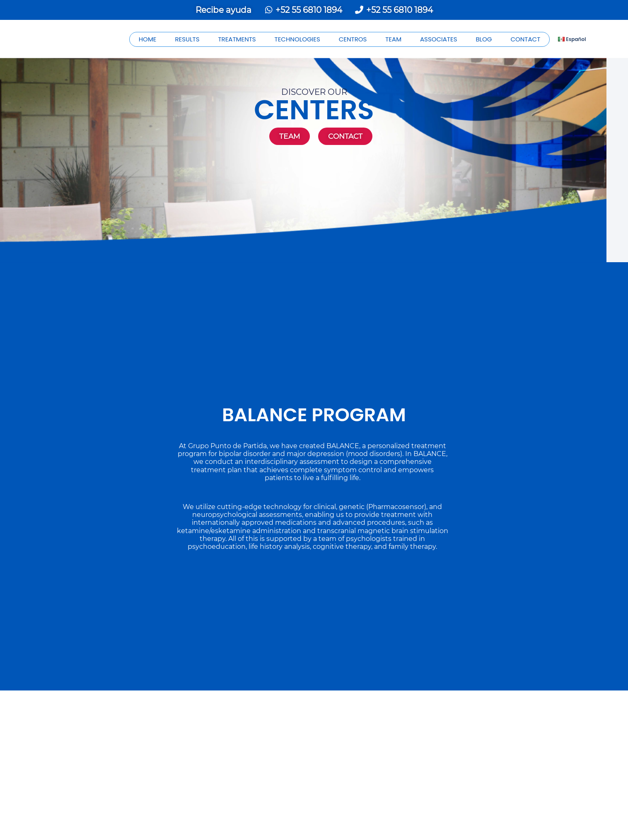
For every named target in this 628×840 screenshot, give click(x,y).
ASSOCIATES (439, 39)
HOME (148, 39)
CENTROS (353, 39)
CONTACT (525, 39)
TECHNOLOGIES (297, 39)
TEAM (393, 39)
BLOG (484, 39)
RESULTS (187, 39)
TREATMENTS (237, 39)
